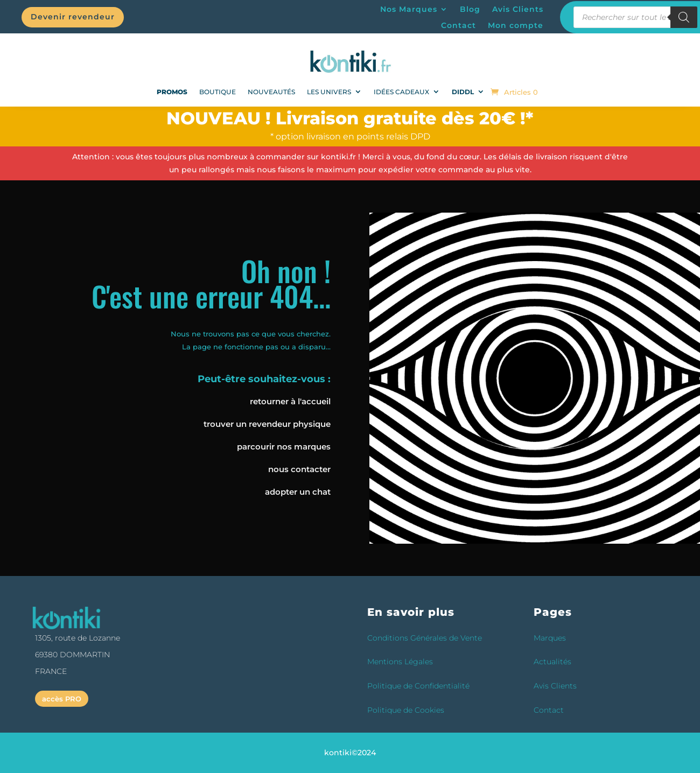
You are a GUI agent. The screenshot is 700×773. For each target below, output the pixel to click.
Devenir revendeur (73, 17)
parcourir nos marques (284, 447)
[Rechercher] (684, 17)
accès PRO (62, 699)
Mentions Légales (400, 662)
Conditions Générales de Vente (425, 638)
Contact (458, 26)
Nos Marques (409, 10)
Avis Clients (518, 10)
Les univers (329, 92)
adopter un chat (298, 492)
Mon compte (516, 26)
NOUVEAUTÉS (271, 92)
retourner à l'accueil (290, 401)
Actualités (552, 662)
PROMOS (172, 92)
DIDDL (463, 92)
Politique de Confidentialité (418, 686)
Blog (470, 10)
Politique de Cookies (406, 710)
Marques (550, 638)
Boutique (218, 92)
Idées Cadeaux (401, 92)
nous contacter (299, 469)
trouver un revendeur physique (267, 424)
